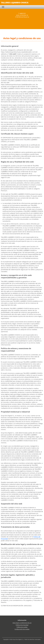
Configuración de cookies (22, 629)
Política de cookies (22, 627)
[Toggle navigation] (3, 7)
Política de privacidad (22, 625)
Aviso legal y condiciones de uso (22, 623)
